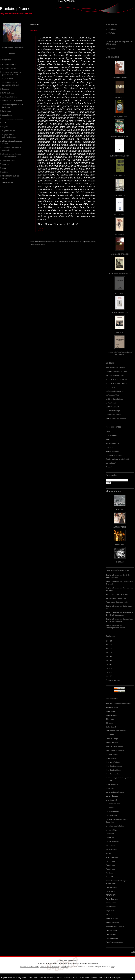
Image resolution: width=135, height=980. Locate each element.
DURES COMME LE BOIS (120, 156)
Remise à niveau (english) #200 (117, 459)
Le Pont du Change (113, 411)
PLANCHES (120, 544)
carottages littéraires (10, 97)
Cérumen (109, 723)
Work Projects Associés (114, 942)
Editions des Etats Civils (115, 375)
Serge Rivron (111, 911)
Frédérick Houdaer (113, 581)
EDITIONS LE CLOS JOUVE (116, 379)
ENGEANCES (120, 176)
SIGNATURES (8, 182)
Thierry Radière (111, 930)
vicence (33, 244)
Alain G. (109, 594)
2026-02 (109, 649)
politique (5, 172)
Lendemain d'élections (114, 455)
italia (89, 242)
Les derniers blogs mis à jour (47, 964)
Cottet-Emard (111, 727)
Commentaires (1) (76, 242)
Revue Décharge (112, 899)
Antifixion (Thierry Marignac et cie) (118, 703)
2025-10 (109, 664)
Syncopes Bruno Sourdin (115, 926)
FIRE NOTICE (120, 215)
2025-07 (109, 676)
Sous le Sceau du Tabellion (116, 419)
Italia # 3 (34, 31)
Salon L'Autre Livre (122, 594)
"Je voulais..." (111, 463)
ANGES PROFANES (120, 77)
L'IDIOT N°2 (120, 234)
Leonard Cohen (111, 816)
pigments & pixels (9, 160)
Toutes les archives (113, 680)
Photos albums (113, 491)
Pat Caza (109, 873)
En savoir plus (115, 978)
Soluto (108, 915)
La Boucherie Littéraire (114, 391)
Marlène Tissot (111, 849)
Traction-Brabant (112, 938)
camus (93, 242)
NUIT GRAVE (120, 293)
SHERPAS (120, 562)
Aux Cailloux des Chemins (115, 368)
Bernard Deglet (111, 715)
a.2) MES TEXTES (9, 68)
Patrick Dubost (111, 887)
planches (5, 164)
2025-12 (109, 656)
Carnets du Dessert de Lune (116, 371)
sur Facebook (111, 29)
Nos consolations (112, 857)
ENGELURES (120, 195)
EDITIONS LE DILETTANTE (116, 383)
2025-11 (109, 660)
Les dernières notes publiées (68, 964)
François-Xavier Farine (114, 746)
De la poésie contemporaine (116, 731)
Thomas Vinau (111, 934)
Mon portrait (110, 49)
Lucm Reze (110, 838)
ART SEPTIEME (120, 527)
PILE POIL (120, 332)
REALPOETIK (111, 895)
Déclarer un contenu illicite (30, 967)
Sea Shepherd (111, 907)
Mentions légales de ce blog (49, 967)
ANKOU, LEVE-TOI (120, 117)
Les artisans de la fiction (115, 826)
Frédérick (109, 602)
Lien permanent (63, 242)
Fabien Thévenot (112, 742)
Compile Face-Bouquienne (12, 101)
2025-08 (109, 672)
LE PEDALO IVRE (113, 407)
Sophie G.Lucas (112, 919)
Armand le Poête (112, 707)
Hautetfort (74, 960)
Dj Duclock (110, 735)
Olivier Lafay (110, 861)
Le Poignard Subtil (113, 812)
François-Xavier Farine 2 (115, 750)
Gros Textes (110, 387)
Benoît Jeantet (111, 711)
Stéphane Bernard (112, 575)
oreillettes (6, 123)
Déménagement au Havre (115, 628)
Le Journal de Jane (113, 804)
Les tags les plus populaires (89, 964)
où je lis (5, 127)
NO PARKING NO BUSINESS (120, 274)
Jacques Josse (111, 758)
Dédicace (109, 447)
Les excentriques (112, 830)
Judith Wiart (110, 788)
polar (4, 168)
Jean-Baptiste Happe (114, 770)
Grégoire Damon (112, 754)
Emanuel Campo (112, 739)
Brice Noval (110, 719)
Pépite (108, 439)
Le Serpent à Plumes (114, 415)
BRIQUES (120, 510)
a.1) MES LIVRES (9, 64)
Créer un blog (63, 960)
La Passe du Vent (112, 395)
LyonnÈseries (7, 115)
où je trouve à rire (9, 131)
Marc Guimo (110, 845)
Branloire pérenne (15, 9)
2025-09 (109, 668)
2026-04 (109, 641)
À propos (12, 53)
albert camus (41, 244)
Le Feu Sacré (111, 403)
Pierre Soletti (110, 891)
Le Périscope (111, 808)
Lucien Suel (110, 834)
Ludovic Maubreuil (112, 841)
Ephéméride (7, 111)
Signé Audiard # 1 (112, 443)
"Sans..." (109, 467)
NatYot (108, 853)
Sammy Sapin (111, 903)
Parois (108, 432)
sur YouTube (110, 33)
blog (112, 967)
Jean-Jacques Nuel (113, 774)
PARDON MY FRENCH (120, 313)
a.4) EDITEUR (7, 79)
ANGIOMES (120, 97)
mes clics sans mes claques (13, 119)
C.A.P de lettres (8, 93)
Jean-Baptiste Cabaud (114, 766)
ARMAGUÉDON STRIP (120, 136)
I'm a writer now (112, 435)
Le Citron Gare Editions (114, 399)
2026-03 (109, 645)
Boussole (6, 89)
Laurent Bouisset (112, 796)
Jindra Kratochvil (112, 784)
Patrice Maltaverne (113, 877)
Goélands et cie (122, 602)
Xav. (107, 598)
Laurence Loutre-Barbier (115, 792)
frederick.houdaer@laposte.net (12, 47)
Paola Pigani (110, 865)
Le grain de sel (111, 800)
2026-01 (109, 653)
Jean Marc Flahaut (113, 762)
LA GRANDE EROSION (120, 254)
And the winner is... (113, 451)
